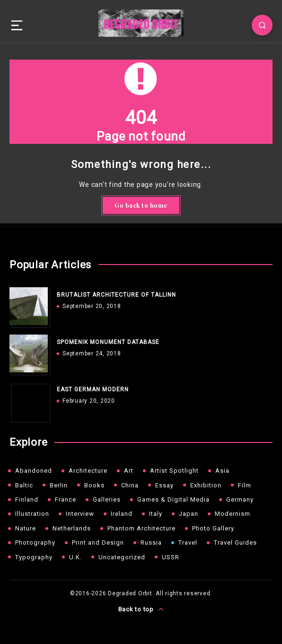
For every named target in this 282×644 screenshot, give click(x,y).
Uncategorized (122, 557)
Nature (26, 528)
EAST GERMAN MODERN (93, 389)
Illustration (32, 514)
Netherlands (72, 528)
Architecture (88, 471)
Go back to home (141, 205)
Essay (164, 485)
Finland (27, 499)
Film (245, 485)
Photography (35, 543)
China (130, 485)
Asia (222, 471)
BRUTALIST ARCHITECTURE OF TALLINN (116, 295)
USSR (171, 557)
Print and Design (98, 543)
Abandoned (34, 471)
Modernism (233, 514)
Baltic (24, 485)
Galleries (107, 499)
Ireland (122, 514)
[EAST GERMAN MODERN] (28, 401)
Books (94, 485)
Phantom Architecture (141, 528)
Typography (34, 557)
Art (129, 471)
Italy (156, 514)
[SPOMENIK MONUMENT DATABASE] (28, 353)
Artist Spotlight (174, 471)
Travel (188, 543)
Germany (240, 499)
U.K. (75, 557)
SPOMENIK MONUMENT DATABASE (108, 342)
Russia (151, 543)
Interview (80, 514)
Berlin (59, 485)
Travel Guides (235, 543)
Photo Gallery (213, 528)
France (66, 499)
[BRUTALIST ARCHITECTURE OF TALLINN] (28, 306)
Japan (189, 514)
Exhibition (206, 485)
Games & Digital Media (173, 499)
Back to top (141, 609)
